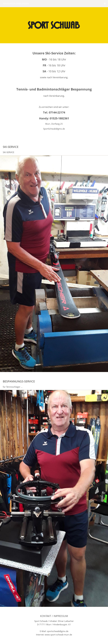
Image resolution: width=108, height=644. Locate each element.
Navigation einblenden (16, 4)
